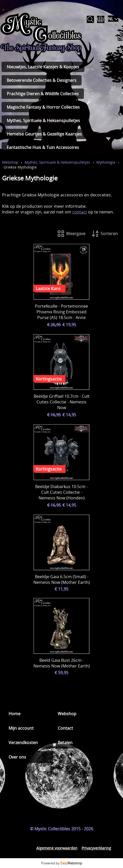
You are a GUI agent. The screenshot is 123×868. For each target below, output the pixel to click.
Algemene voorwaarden (57, 848)
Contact (65, 728)
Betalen (65, 743)
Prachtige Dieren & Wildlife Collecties (43, 94)
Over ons (17, 757)
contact (80, 212)
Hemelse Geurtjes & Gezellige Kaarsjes (44, 134)
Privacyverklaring (96, 848)
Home (15, 714)
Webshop (10, 162)
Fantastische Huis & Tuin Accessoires (43, 147)
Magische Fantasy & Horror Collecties (43, 107)
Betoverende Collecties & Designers (42, 80)
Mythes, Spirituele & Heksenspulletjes (43, 121)
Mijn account (21, 728)
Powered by (62, 863)
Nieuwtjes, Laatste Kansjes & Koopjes (43, 67)
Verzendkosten (23, 743)
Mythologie (106, 162)
